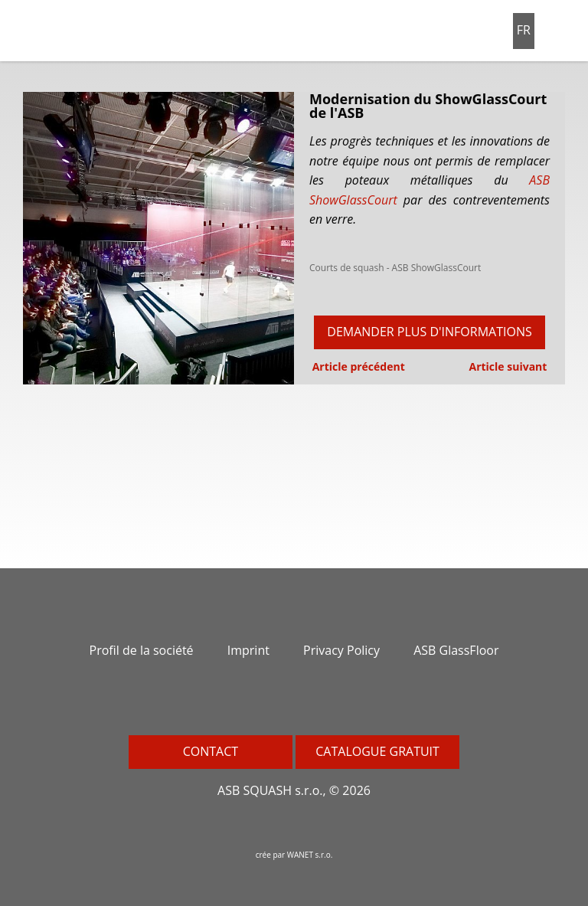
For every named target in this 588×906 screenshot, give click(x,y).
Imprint (248, 650)
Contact (211, 751)
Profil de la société (142, 650)
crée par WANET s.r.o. (294, 855)
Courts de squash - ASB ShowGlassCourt (395, 268)
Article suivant (509, 366)
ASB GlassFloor (456, 650)
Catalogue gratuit (377, 751)
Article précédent (357, 366)
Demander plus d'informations (429, 332)
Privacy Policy (341, 650)
